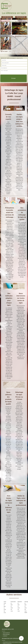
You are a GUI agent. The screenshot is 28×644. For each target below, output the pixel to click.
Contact (5, 636)
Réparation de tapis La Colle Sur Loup (19, 606)
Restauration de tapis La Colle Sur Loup (12, 606)
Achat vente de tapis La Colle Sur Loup (5, 607)
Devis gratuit (6, 633)
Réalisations (6, 634)
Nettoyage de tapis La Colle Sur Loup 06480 (26, 607)
